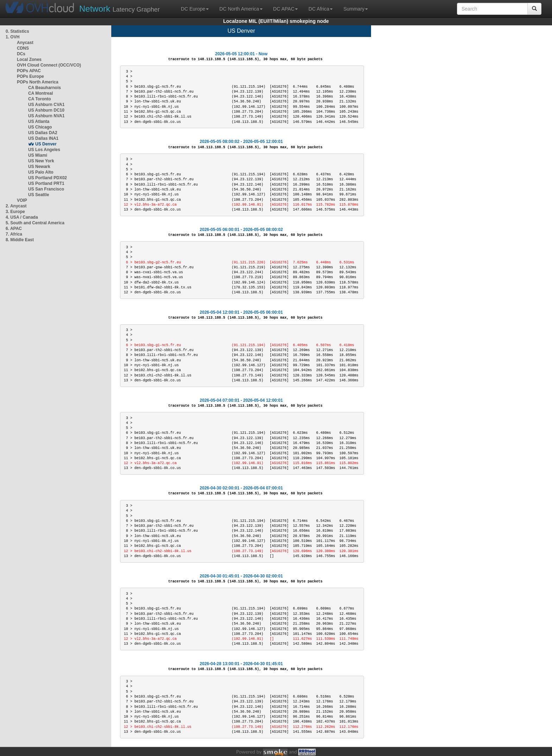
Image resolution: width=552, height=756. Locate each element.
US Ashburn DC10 (46, 110)
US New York (41, 161)
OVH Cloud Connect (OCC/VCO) (49, 65)
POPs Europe (30, 76)
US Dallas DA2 (43, 133)
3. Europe (15, 212)
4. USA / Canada (22, 217)
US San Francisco (46, 189)
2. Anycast (16, 206)
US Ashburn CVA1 (46, 105)
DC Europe (195, 9)
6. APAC (14, 229)
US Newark (39, 167)
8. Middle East (20, 240)
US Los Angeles (44, 150)
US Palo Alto (41, 172)
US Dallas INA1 (43, 138)
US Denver (46, 144)
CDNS (23, 48)
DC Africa (321, 9)
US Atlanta (39, 121)
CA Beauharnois (45, 88)
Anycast (25, 43)
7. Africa (14, 234)
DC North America (241, 9)
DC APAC (286, 9)
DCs (21, 54)
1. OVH (12, 37)
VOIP (22, 200)
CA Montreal (40, 93)
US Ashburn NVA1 (46, 116)
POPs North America (38, 82)
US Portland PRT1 (46, 183)
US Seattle (39, 195)
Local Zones (29, 60)
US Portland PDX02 (48, 178)
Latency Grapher (120, 9)
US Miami (38, 155)
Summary (356, 9)
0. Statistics (17, 31)
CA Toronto (40, 99)
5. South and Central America (35, 223)
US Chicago (40, 127)
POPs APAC (29, 71)
